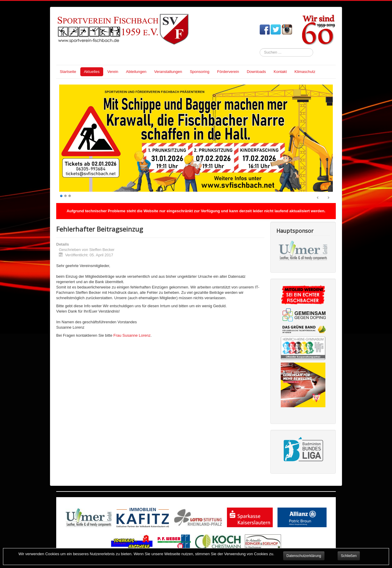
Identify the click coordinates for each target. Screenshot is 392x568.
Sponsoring (200, 72)
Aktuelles (92, 72)
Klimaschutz (305, 72)
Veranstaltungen (168, 72)
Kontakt (280, 72)
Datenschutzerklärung (304, 556)
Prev (318, 198)
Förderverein (228, 72)
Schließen (349, 556)
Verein (113, 72)
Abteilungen (136, 72)
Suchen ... (260, 48)
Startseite (68, 72)
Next (328, 198)
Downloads (256, 72)
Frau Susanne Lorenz (132, 335)
